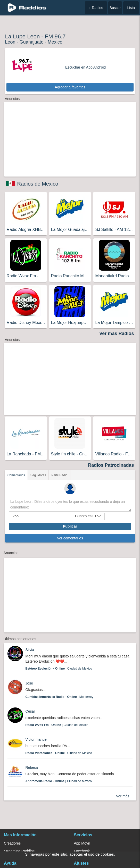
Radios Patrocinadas (111, 465)
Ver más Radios (117, 333)
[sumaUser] (116, 516)
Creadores (12, 843)
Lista (131, 8)
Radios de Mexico (38, 184)
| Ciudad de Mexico (59, 669)
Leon (10, 42)
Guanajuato (32, 42)
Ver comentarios (70, 538)
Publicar (70, 526)
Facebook (82, 851)
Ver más (123, 796)
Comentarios (16, 475)
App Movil (82, 843)
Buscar (115, 8)
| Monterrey (59, 697)
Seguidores (38, 475)
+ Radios (96, 8)
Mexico (55, 42)
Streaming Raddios (19, 851)
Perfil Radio (59, 475)
